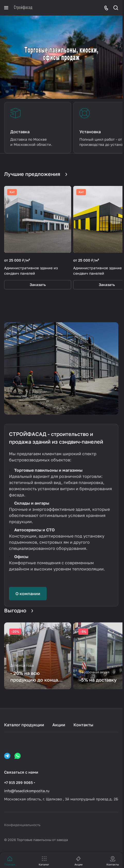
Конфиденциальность (22, 825)
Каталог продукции (24, 725)
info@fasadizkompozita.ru (27, 791)
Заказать (38, 285)
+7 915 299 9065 (18, 782)
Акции (59, 725)
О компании (28, 594)
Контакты (83, 725)
